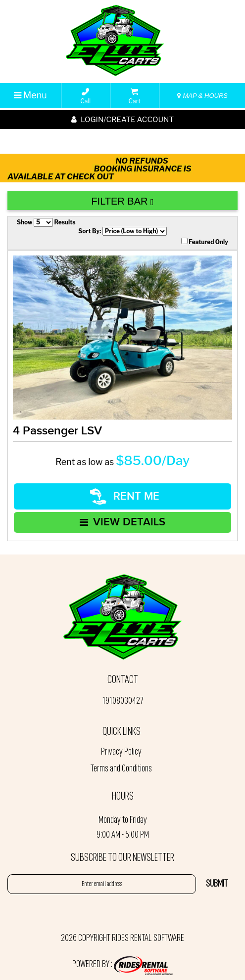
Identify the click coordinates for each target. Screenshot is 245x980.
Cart (135, 96)
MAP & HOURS (202, 96)
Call (85, 96)
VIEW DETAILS (122, 522)
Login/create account (122, 120)
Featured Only (205, 242)
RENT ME (125, 496)
